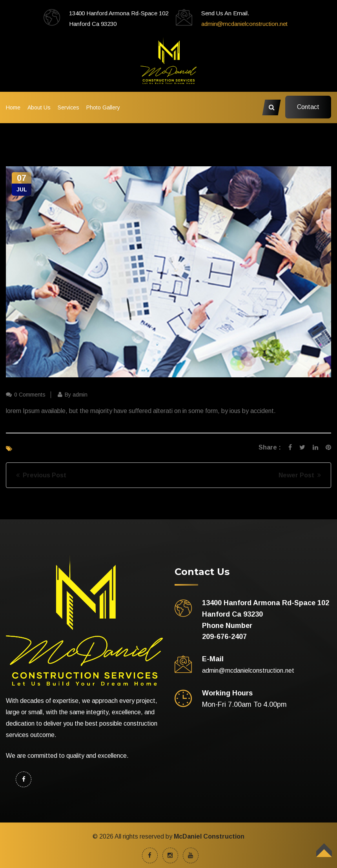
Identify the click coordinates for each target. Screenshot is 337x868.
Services (68, 107)
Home (13, 107)
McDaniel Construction (209, 836)
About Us (39, 107)
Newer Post (300, 475)
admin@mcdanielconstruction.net (244, 24)
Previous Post (41, 475)
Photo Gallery (103, 107)
